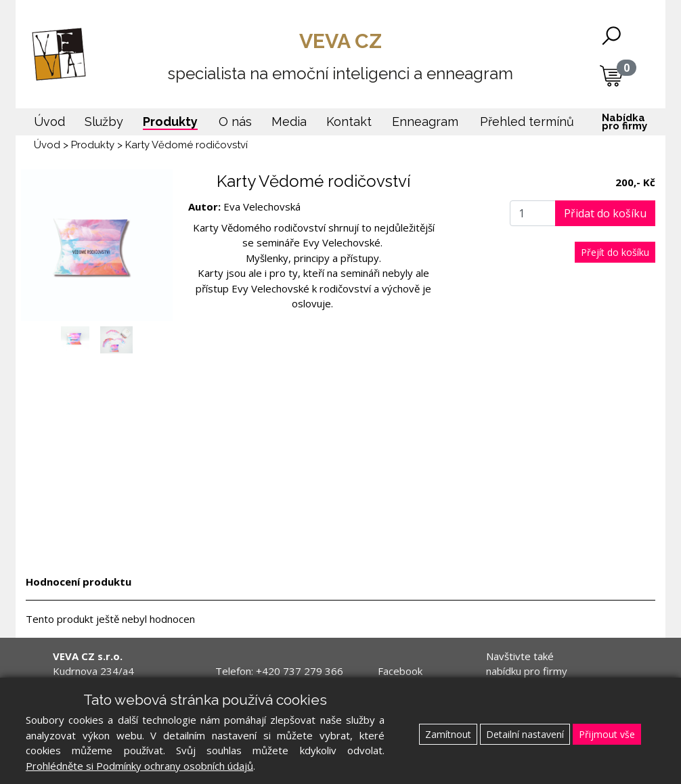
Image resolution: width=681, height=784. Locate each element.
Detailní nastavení (525, 734)
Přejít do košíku (615, 252)
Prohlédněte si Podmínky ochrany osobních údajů (139, 766)
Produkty (93, 145)
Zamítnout (448, 734)
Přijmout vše (607, 734)
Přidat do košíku (605, 213)
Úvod (47, 145)
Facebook (400, 671)
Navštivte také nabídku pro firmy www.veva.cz (527, 671)
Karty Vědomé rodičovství (186, 145)
